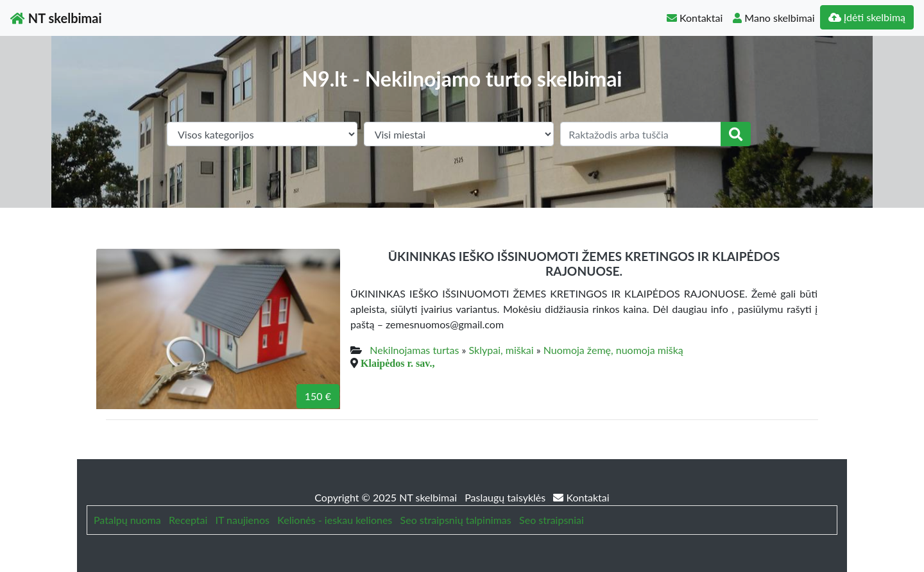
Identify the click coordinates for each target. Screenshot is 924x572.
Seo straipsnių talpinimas (456, 520)
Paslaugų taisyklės (506, 497)
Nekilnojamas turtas (414, 350)
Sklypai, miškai (501, 350)
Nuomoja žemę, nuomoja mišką (613, 350)
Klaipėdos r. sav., (398, 363)
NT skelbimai (56, 18)
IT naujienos (243, 520)
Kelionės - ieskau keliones (335, 520)
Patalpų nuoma (127, 520)
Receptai (188, 520)
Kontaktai (695, 18)
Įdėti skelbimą (867, 17)
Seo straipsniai (552, 520)
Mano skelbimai (774, 18)
